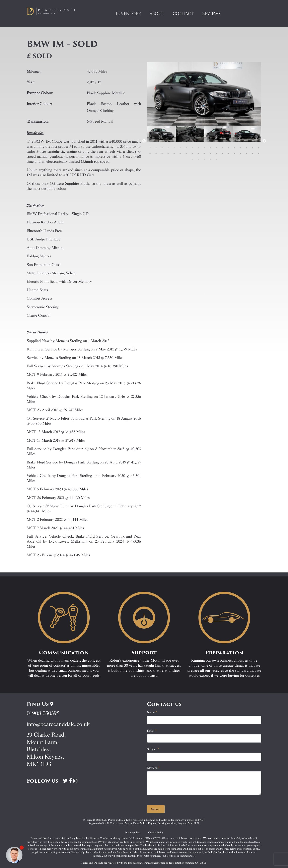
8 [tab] (192, 148)
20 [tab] (150, 153)
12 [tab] (216, 148)
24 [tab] (174, 153)
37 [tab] (252, 153)
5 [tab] (174, 148)
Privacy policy (132, 832)
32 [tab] (222, 153)
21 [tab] (156, 153)
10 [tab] (204, 148)
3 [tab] (162, 148)
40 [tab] (198, 159)
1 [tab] (150, 148)
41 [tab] (204, 159)
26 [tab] (186, 153)
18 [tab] (252, 148)
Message (153, 768)
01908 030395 (43, 713)
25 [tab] (180, 153)
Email (152, 731)
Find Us (40, 704)
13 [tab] (222, 148)
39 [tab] (192, 159)
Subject (153, 749)
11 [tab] (210, 148)
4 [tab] (168, 148)
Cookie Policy (156, 832)
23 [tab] (168, 153)
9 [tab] (198, 148)
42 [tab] (210, 159)
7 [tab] (186, 148)
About (157, 14)
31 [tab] (216, 153)
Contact (183, 14)
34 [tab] (234, 153)
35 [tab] (240, 153)
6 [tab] (180, 148)
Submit (156, 809)
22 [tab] (162, 153)
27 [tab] (192, 153)
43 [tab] (216, 159)
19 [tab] (258, 148)
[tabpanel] (161, 141)
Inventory (128, 14)
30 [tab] (210, 153)
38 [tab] (258, 153)
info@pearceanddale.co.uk (58, 724)
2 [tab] (156, 148)
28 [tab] (198, 153)
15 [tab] (234, 148)
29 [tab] (204, 153)
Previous (144, 141)
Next (264, 141)
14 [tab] (228, 148)
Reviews (211, 14)
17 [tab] (246, 148)
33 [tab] (228, 153)
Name (152, 712)
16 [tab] (240, 148)
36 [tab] (246, 153)
